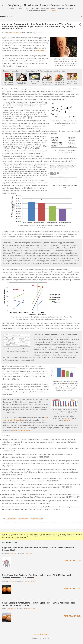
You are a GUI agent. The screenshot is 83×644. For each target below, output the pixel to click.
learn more (67, 420)
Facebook (52, 11)
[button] (80, 25)
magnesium (12, 519)
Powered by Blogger (41, 634)
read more (40, 51)
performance (23, 519)
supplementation (37, 519)
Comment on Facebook (22, 430)
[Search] (80, 6)
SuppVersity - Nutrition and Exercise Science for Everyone (42, 5)
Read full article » (73, 561)
